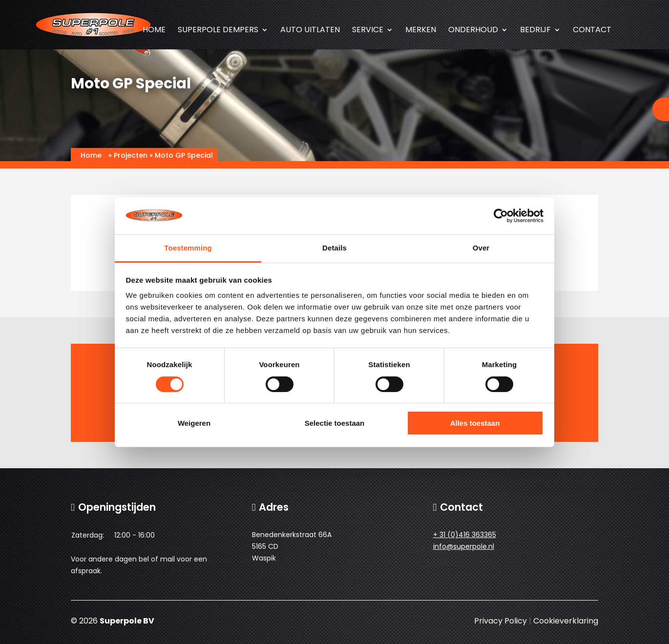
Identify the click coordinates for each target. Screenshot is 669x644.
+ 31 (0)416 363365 (465, 535)
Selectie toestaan (335, 423)
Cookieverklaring (566, 621)
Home (154, 31)
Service (368, 31)
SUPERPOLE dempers (218, 31)
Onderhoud (473, 31)
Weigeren (194, 423)
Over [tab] (481, 248)
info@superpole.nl (464, 546)
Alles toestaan (475, 423)
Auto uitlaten (310, 31)
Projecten (131, 155)
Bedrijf (535, 31)
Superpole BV (127, 621)
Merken (421, 31)
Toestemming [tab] (188, 248)
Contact (592, 31)
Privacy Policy (501, 621)
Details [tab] (334, 248)
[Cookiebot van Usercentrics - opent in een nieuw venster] (501, 216)
